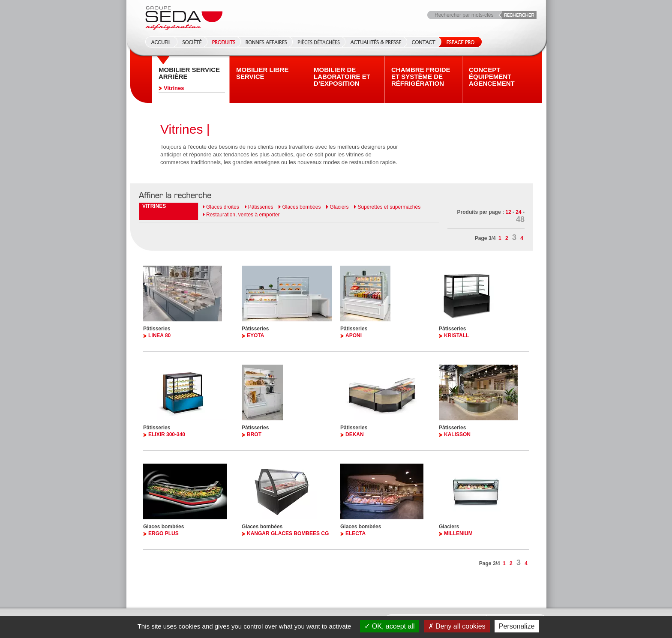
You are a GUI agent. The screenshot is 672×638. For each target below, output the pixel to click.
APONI (354, 335)
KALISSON (457, 434)
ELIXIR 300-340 (167, 434)
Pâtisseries (261, 207)
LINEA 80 (159, 335)
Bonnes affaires (266, 42)
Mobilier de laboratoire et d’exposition (342, 77)
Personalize (517, 626)
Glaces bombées (301, 207)
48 (520, 219)
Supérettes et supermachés (389, 207)
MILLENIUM (458, 533)
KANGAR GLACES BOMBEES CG (288, 533)
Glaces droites (223, 207)
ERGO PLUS (163, 533)
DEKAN (355, 434)
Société (192, 42)
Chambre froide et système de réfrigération (421, 77)
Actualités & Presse (376, 42)
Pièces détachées (319, 42)
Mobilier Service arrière (189, 73)
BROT (254, 434)
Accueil (159, 42)
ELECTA (355, 533)
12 (508, 212)
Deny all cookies (457, 626)
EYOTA (255, 335)
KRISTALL (456, 335)
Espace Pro (459, 42)
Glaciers (339, 207)
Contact (424, 42)
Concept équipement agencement (492, 77)
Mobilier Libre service (262, 73)
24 (518, 212)
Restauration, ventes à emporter (243, 215)
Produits (224, 42)
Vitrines (174, 88)
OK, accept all (389, 626)
